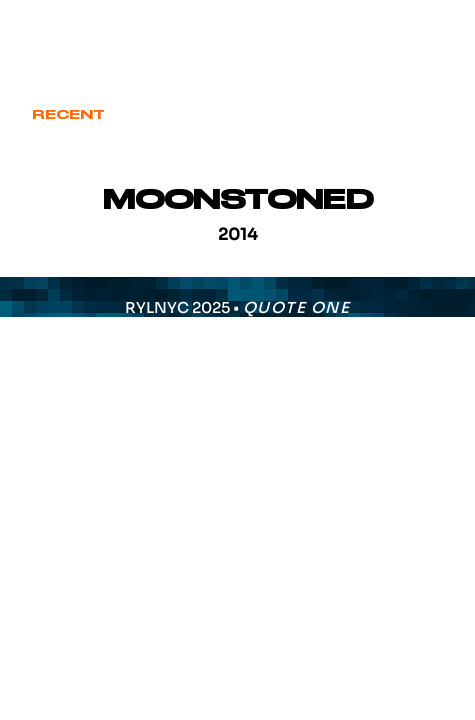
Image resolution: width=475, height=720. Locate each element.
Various (403, 115)
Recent (68, 115)
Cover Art (173, 115)
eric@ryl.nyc (85, 35)
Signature (294, 115)
